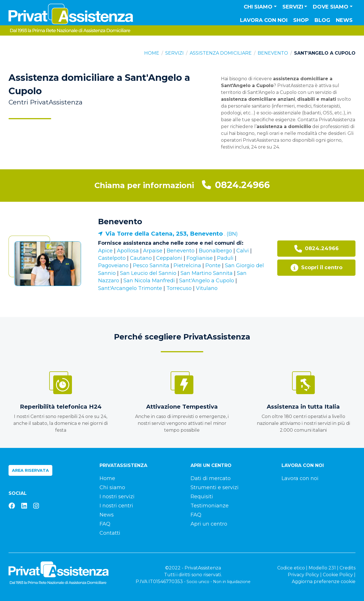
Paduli (225, 258)
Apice (105, 251)
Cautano (141, 258)
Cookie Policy (338, 575)
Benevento (273, 53)
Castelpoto (112, 258)
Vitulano (207, 288)
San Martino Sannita (207, 273)
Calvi (243, 251)
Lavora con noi (264, 20)
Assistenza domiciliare (221, 53)
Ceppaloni (169, 258)
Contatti (110, 533)
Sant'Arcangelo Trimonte (130, 288)
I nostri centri (116, 506)
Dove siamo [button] (331, 7)
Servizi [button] (293, 7)
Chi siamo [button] (258, 7)
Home (152, 53)
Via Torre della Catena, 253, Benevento (164, 234)
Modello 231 (322, 568)
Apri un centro (209, 524)
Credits (348, 568)
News (344, 20)
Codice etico (291, 568)
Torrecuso (179, 288)
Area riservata (30, 470)
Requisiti (202, 497)
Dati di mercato (211, 478)
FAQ (105, 524)
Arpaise (153, 251)
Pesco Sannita (151, 265)
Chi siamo (112, 487)
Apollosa (128, 251)
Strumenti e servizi (215, 487)
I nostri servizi (117, 497)
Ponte (213, 265)
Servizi (174, 53)
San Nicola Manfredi (149, 281)
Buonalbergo (215, 251)
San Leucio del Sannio (148, 273)
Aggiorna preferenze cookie (324, 582)
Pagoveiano (113, 265)
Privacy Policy (303, 575)
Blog (322, 20)
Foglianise (200, 258)
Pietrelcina (187, 265)
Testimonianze (210, 506)
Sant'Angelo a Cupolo (207, 281)
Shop (301, 20)
